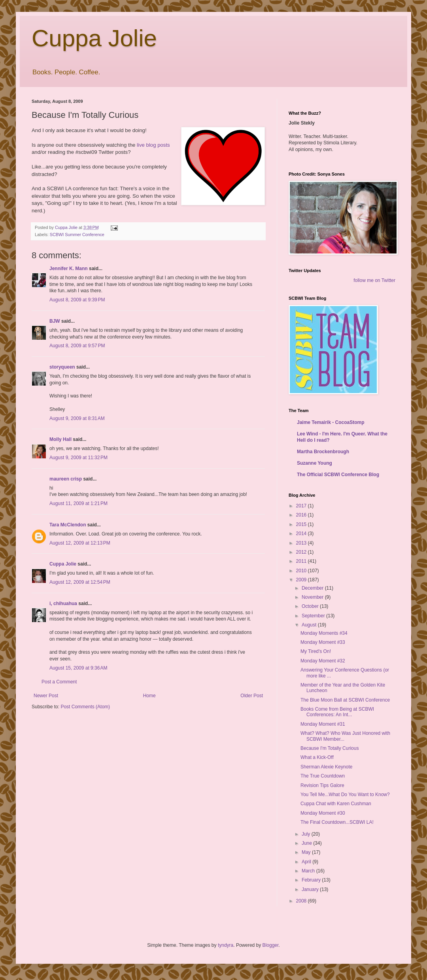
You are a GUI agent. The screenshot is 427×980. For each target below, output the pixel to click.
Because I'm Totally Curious (330, 748)
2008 (302, 901)
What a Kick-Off (317, 757)
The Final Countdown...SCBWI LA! (337, 822)
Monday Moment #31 (323, 724)
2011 (302, 561)
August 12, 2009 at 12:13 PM (80, 543)
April (307, 862)
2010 (302, 571)
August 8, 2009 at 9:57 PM (77, 346)
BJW (55, 321)
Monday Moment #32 (323, 661)
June (307, 843)
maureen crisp (66, 479)
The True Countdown (323, 776)
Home (149, 696)
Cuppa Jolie (94, 38)
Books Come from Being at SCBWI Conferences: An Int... (337, 712)
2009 (302, 580)
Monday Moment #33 (323, 642)
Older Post (252, 696)
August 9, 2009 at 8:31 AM (77, 418)
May (307, 852)
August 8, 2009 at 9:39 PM (77, 300)
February (312, 880)
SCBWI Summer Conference (77, 235)
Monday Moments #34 (324, 633)
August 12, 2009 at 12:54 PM (80, 582)
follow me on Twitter (374, 280)
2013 (302, 543)
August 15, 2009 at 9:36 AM (78, 668)
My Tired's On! (316, 651)
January (311, 889)
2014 (302, 534)
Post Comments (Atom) (85, 707)
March (309, 871)
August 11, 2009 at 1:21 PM (78, 503)
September (314, 616)
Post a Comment (59, 682)
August (310, 625)
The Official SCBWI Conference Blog (338, 475)
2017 (302, 506)
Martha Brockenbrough (323, 452)
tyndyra (226, 945)
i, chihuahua (63, 604)
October (311, 606)
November (313, 597)
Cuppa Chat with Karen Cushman (336, 804)
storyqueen (62, 367)
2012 (302, 552)
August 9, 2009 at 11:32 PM (78, 458)
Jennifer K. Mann (69, 269)
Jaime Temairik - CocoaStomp (331, 422)
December (313, 588)
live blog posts (153, 145)
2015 (302, 524)
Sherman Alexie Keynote (326, 767)
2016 (302, 515)
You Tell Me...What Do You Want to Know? (345, 795)
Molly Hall (60, 439)
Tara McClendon (68, 525)
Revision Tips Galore (322, 785)
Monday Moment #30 (323, 813)
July (307, 834)
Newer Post (46, 696)
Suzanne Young (315, 463)
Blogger (271, 945)
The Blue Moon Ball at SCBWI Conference (345, 700)
